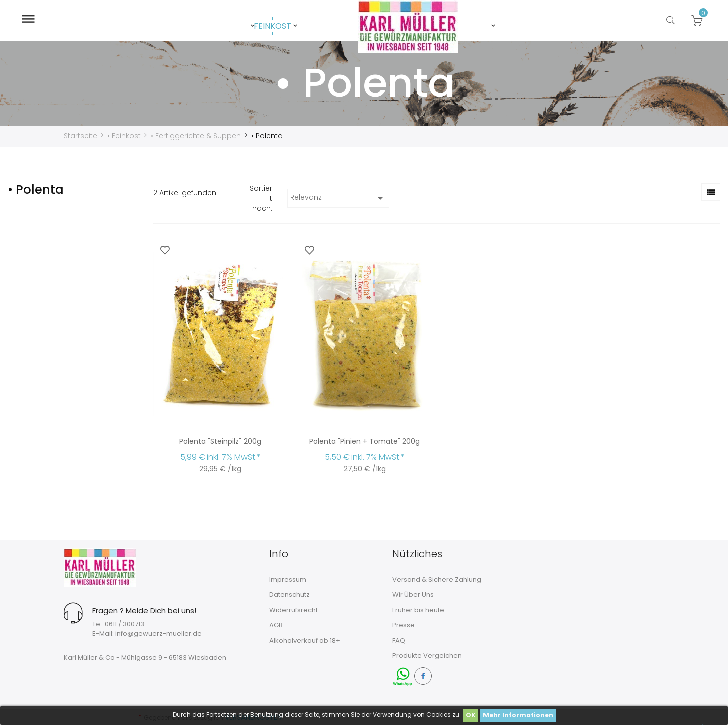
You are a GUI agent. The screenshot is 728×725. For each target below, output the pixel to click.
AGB (276, 625)
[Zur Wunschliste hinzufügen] (165, 250)
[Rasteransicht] (711, 192)
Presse (404, 625)
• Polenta (36, 189)
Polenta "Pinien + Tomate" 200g (365, 441)
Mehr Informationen (518, 715)
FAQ (399, 640)
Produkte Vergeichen (427, 655)
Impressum (288, 579)
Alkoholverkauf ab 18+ (305, 640)
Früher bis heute (418, 610)
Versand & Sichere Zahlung (437, 579)
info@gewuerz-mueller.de (159, 633)
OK (471, 715)
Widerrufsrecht (293, 610)
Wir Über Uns (413, 594)
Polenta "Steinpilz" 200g (220, 441)
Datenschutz (289, 594)
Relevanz (338, 198)
